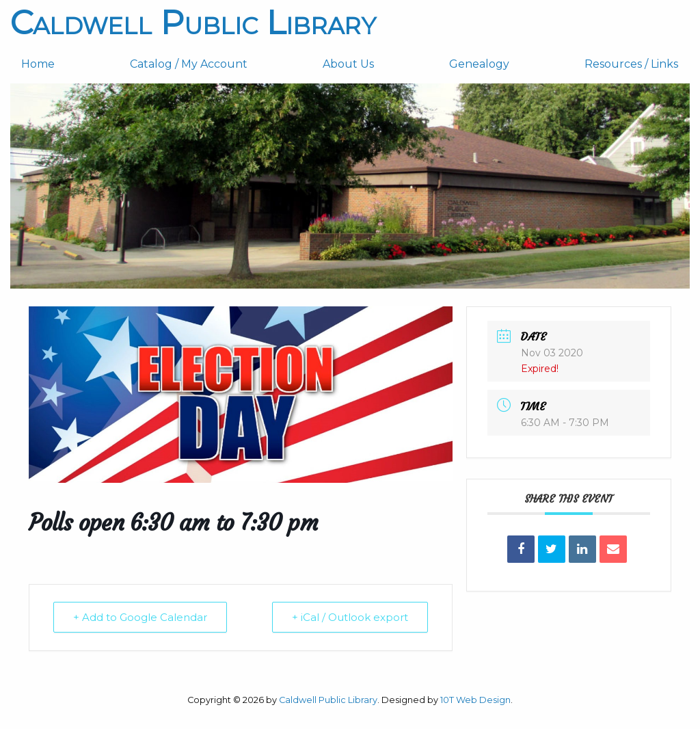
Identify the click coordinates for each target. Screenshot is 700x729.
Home (38, 64)
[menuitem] (65, 64)
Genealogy (479, 64)
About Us (348, 64)
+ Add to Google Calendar (140, 617)
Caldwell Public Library (193, 23)
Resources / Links (631, 64)
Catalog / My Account (189, 64)
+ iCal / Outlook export (350, 617)
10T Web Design (475, 700)
